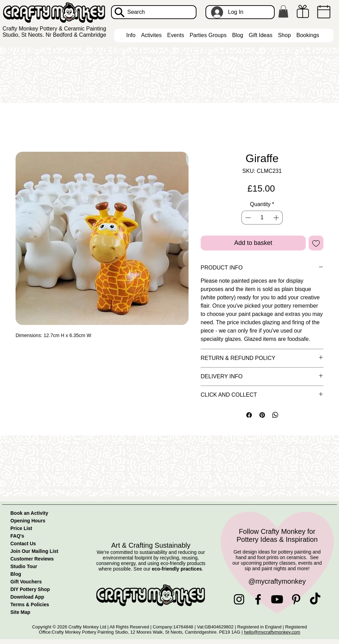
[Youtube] (277, 599)
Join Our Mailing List (34, 551)
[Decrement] (247, 218)
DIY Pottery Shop (30, 589)
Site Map (20, 612)
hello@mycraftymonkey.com (272, 632)
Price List (21, 528)
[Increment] (277, 218)
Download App (27, 597)
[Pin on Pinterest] (262, 415)
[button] (283, 11)
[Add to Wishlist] (316, 243)
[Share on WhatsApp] (275, 415)
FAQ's (17, 536)
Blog (16, 574)
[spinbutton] (262, 218)
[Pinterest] (296, 599)
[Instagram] (239, 599)
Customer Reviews (32, 559)
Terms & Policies (30, 605)
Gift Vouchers (26, 582)
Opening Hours (28, 521)
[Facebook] (258, 599)
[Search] (154, 12)
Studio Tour (24, 566)
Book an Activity (29, 513)
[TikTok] (315, 599)
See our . (168, 569)
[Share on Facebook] (249, 415)
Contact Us (23, 544)
